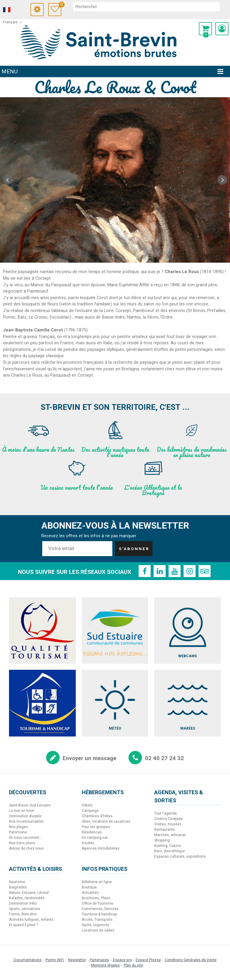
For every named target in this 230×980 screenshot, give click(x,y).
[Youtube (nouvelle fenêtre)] (175, 571)
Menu (10, 71)
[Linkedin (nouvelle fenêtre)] (160, 571)
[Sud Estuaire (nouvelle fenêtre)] (115, 631)
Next (222, 180)
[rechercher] (147, 7)
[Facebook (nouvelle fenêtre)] (145, 571)
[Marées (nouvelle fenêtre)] (188, 703)
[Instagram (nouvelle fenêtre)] (190, 571)
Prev (8, 180)
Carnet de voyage (60, 5)
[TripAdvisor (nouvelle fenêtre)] (205, 571)
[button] (205, 29)
